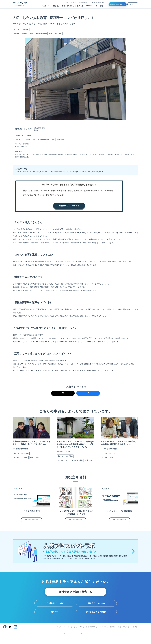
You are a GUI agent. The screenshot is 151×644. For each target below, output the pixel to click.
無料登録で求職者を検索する (75, 596)
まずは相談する (84, 3)
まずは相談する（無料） (55, 608)
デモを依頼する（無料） (96, 616)
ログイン (133, 4)
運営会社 (125, 632)
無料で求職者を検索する (118, 4)
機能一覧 (56, 6)
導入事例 (89, 6)
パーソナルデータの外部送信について (109, 632)
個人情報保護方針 (91, 632)
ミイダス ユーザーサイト (64, 632)
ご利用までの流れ (68, 6)
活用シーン (46, 6)
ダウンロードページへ (31, 525)
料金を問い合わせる (98, 3)
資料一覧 (80, 6)
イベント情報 (100, 6)
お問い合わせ (135, 632)
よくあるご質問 (69, 3)
